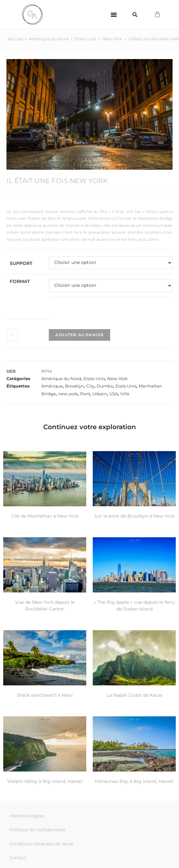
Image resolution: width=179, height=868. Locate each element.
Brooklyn (74, 386)
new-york (68, 394)
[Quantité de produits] (12, 335)
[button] (114, 15)
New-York (112, 39)
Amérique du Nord (49, 39)
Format (20, 281)
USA (114, 394)
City (90, 386)
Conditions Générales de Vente (42, 844)
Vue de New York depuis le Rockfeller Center (45, 606)
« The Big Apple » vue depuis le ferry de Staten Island (134, 606)
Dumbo (105, 386)
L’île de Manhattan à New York (45, 516)
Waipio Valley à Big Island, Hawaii (45, 781)
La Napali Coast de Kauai (134, 695)
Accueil (16, 39)
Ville (125, 394)
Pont (85, 394)
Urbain (100, 394)
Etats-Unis (85, 39)
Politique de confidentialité (38, 830)
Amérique (52, 386)
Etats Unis (126, 386)
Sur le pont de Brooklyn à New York (134, 516)
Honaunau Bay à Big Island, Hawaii (134, 781)
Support (21, 263)
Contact (18, 858)
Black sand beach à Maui (45, 695)
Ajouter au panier (79, 335)
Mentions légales (27, 816)
